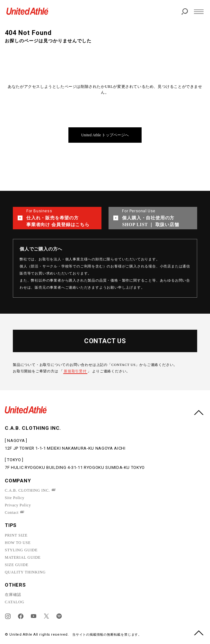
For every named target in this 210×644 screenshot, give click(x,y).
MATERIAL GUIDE (23, 557)
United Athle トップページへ (105, 135)
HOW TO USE (18, 543)
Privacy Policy (18, 505)
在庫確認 (13, 595)
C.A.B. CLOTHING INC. (27, 490)
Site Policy (15, 498)
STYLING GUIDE (21, 550)
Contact (12, 513)
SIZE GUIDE (17, 565)
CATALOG (15, 602)
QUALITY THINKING (25, 572)
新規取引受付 (75, 371)
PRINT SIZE (16, 535)
